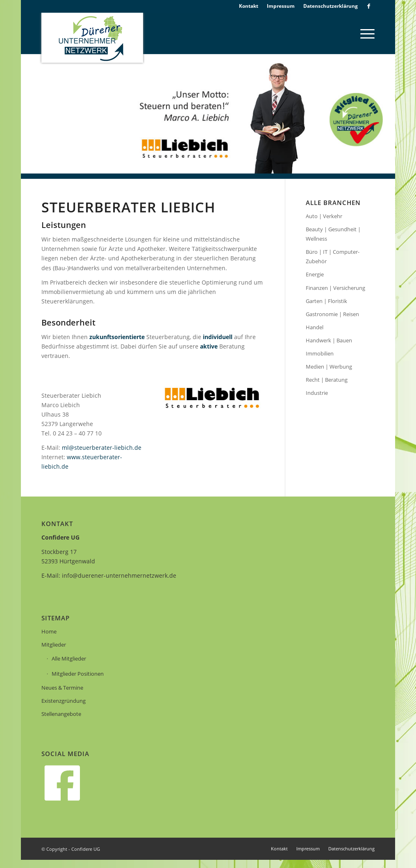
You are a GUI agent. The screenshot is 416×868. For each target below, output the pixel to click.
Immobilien (320, 353)
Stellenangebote (61, 714)
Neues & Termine (62, 688)
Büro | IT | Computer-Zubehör (333, 256)
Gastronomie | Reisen (332, 314)
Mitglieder (54, 645)
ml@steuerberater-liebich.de (102, 448)
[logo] (92, 38)
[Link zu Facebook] (368, 6)
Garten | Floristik (326, 301)
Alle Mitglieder (69, 658)
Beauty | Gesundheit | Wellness (333, 234)
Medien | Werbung (329, 367)
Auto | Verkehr (324, 216)
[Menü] (365, 33)
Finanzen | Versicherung (335, 288)
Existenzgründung (64, 701)
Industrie (317, 393)
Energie (315, 274)
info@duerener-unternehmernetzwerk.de (119, 575)
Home (49, 631)
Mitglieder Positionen (78, 674)
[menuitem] (249, 6)
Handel (315, 327)
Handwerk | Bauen (329, 340)
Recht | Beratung (327, 380)
